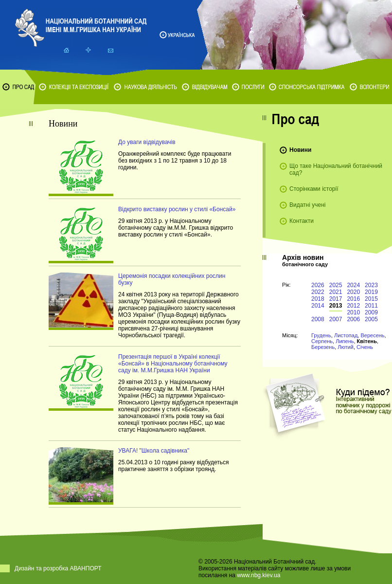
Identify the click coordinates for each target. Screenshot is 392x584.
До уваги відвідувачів (147, 142)
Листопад (346, 335)
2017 (336, 299)
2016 (353, 299)
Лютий (346, 347)
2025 (336, 285)
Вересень (372, 335)
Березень (323, 347)
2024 (353, 285)
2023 (371, 285)
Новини (300, 150)
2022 (318, 292)
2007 (336, 319)
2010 (353, 312)
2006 (353, 319)
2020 (353, 292)
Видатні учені (307, 205)
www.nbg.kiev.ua (258, 575)
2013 (336, 306)
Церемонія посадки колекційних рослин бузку (172, 279)
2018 (318, 299)
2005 (371, 319)
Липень (345, 341)
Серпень (322, 341)
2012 (353, 306)
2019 (371, 292)
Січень (365, 347)
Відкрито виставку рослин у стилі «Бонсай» (177, 209)
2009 (371, 312)
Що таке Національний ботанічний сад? (336, 169)
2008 (318, 319)
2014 (318, 306)
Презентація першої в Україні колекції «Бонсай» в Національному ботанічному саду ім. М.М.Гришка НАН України (173, 364)
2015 (371, 299)
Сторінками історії (314, 189)
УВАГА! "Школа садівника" (154, 451)
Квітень (367, 341)
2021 (336, 292)
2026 (318, 285)
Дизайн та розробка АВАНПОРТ (58, 568)
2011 (371, 306)
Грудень (321, 335)
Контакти (302, 221)
